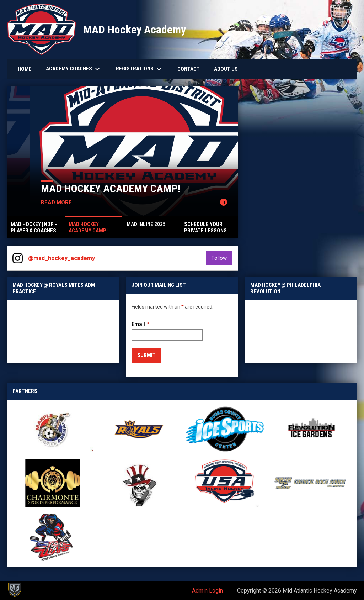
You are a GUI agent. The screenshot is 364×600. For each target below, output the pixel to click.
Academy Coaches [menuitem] (74, 69)
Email (138, 324)
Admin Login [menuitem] (207, 591)
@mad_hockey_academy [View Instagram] (61, 258)
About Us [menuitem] (226, 69)
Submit (146, 355)
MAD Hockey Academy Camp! (159, 188)
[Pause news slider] (224, 202)
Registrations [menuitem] (140, 69)
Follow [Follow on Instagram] (222, 258)
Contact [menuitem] (189, 69)
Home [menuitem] (25, 69)
